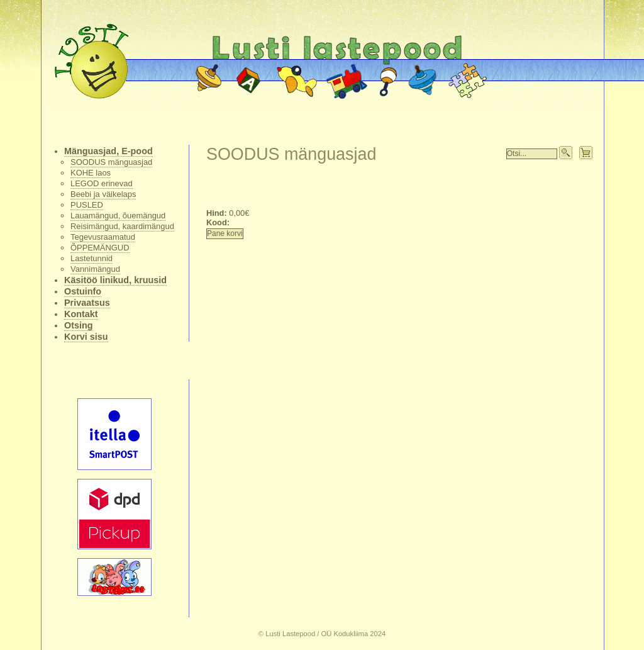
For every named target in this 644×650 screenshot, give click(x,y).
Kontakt (81, 314)
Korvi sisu (86, 337)
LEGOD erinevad (102, 183)
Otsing (79, 325)
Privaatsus (87, 303)
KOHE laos (91, 173)
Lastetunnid (92, 258)
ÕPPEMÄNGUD (100, 248)
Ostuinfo (83, 291)
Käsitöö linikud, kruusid (115, 280)
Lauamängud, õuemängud (118, 216)
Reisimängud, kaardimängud (122, 226)
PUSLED (87, 205)
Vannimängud (95, 269)
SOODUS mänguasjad (111, 162)
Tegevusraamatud (103, 237)
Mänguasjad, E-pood (108, 151)
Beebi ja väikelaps (103, 194)
